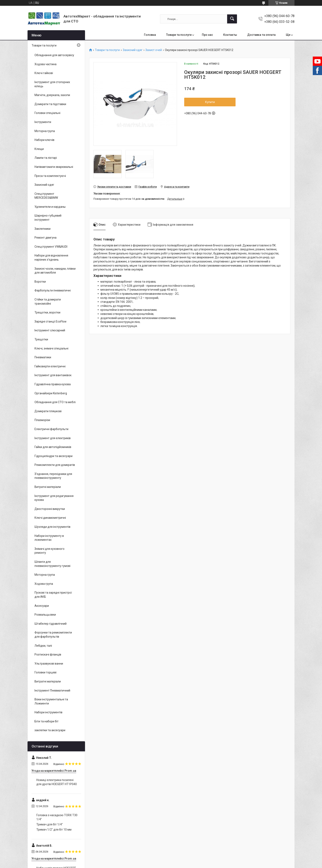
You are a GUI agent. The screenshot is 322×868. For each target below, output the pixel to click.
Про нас (207, 35)
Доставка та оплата (261, 35)
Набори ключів (44, 140)
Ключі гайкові (44, 73)
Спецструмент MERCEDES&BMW (46, 196)
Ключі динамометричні (50, 518)
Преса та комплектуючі (50, 176)
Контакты (230, 35)
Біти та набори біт (47, 721)
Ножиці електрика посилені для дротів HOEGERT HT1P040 (57, 782)
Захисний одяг (133, 50)
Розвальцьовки (45, 615)
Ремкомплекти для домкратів (55, 465)
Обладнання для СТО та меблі (55, 402)
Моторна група (45, 131)
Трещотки (41, 339)
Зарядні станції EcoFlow (51, 321)
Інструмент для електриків (53, 438)
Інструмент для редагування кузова (54, 498)
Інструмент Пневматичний (52, 690)
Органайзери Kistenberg (51, 393)
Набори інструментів (48, 712)
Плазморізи (42, 420)
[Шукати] (232, 19)
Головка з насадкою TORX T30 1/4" (57, 817)
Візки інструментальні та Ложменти (51, 701)
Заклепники (43, 229)
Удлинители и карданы (50, 207)
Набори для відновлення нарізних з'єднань (51, 258)
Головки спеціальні (47, 113)
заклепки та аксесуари (50, 730)
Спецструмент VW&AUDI (51, 247)
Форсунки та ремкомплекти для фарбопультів (53, 635)
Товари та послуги (179, 35)
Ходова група (44, 584)
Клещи (39, 149)
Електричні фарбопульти (51, 429)
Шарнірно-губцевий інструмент (48, 218)
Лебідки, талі (43, 646)
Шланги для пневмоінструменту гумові (52, 564)
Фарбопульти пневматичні (53, 290)
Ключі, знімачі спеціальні (51, 348)
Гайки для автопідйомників (53, 447)
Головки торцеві (45, 672)
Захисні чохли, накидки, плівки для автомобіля (55, 271)
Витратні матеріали (48, 487)
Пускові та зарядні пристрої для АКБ (53, 595)
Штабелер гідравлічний (51, 624)
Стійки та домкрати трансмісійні (48, 302)
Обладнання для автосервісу (54, 55)
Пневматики (43, 357)
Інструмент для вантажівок (53, 375)
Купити (210, 102)
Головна (150, 35)
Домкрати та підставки (50, 104)
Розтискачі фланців (48, 654)
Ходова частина (45, 64)
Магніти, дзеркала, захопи (52, 95)
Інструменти (43, 122)
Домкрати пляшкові (48, 411)
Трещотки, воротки (47, 312)
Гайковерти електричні (50, 366)
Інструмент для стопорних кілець (52, 84)
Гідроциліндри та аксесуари (53, 456)
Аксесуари (42, 606)
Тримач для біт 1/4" (50, 824)
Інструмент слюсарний (50, 330)
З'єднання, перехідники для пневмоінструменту (53, 476)
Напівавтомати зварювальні (54, 167)
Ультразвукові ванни (49, 664)
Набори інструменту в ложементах (49, 538)
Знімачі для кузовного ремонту (49, 551)
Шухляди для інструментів (52, 527)
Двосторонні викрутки (50, 509)
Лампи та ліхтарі (46, 158)
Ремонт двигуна (45, 238)
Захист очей (154, 50)
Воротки (40, 282)
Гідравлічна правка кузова (53, 384)
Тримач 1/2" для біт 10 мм (54, 830)
